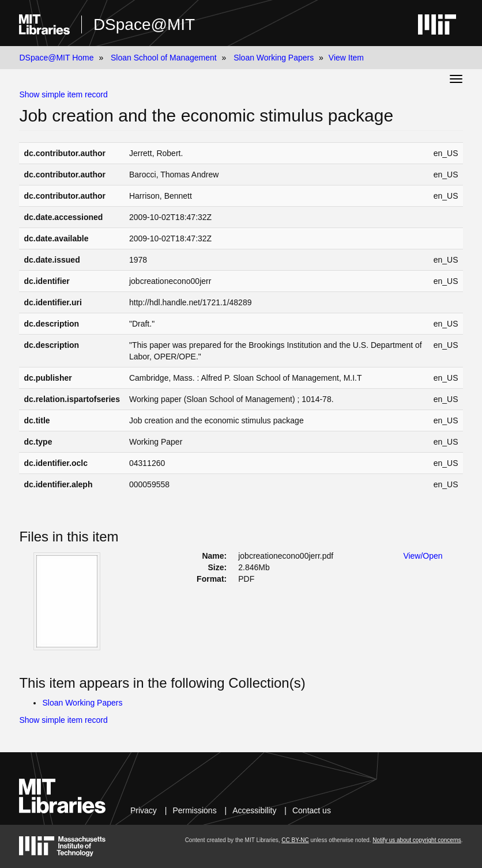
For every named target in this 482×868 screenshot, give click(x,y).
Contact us (312, 810)
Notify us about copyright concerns (417, 840)
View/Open (423, 556)
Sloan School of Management (164, 58)
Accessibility (254, 810)
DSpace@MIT (144, 24)
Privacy (144, 810)
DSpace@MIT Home (56, 58)
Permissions (194, 810)
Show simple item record (63, 94)
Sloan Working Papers (274, 58)
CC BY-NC (295, 840)
